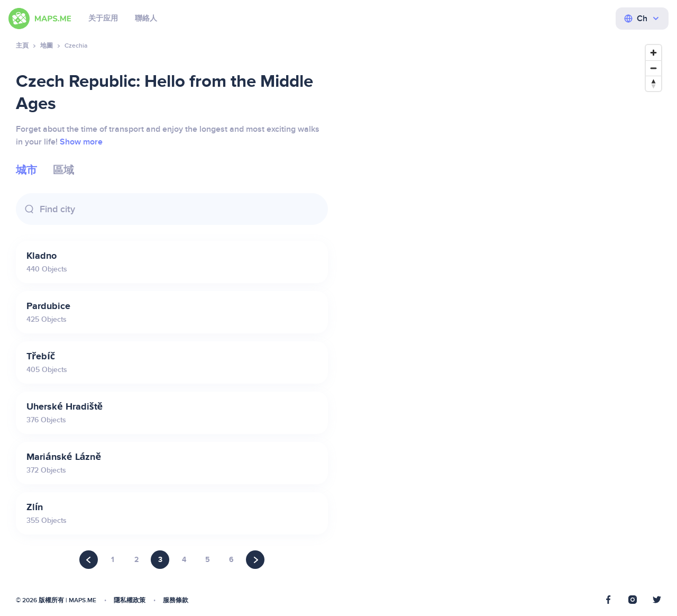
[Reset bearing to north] (653, 83)
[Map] (505, 323)
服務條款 (176, 600)
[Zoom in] (653, 53)
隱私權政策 (130, 600)
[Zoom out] (653, 68)
